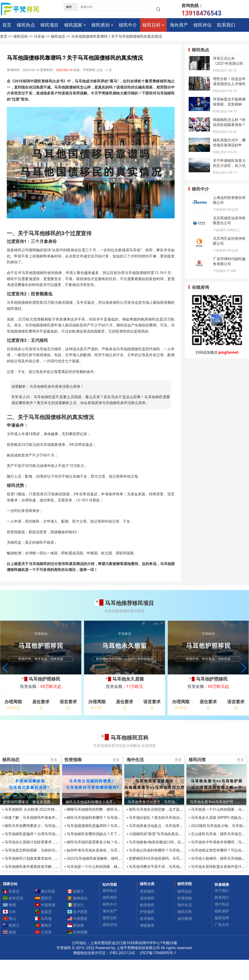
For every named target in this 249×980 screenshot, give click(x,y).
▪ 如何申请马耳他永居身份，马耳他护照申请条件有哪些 (109, 850)
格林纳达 (78, 898)
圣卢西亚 (78, 912)
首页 (7, 25)
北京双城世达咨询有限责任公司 (229, 220)
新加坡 (76, 925)
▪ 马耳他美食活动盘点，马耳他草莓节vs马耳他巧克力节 (171, 826)
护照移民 (147, 912)
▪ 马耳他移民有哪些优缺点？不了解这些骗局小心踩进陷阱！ (113, 834)
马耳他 (39, 36)
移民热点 (26, 25)
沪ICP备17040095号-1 (158, 953)
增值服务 (147, 925)
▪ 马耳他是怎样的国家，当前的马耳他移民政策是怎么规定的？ (52, 850)
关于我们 (222, 891)
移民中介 (128, 25)
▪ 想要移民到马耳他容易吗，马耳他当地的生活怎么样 (169, 858)
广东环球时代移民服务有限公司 (229, 261)
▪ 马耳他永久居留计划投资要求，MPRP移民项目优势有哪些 (50, 842)
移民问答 (185, 912)
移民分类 (147, 884)
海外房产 (179, 25)
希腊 (10, 905)
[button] (244, 668)
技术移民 (147, 918)
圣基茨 (44, 912)
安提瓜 (11, 891)
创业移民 (147, 898)
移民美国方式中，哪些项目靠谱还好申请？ (229, 145)
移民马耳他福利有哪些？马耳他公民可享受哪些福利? (92, 802)
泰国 (10, 932)
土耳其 (44, 932)
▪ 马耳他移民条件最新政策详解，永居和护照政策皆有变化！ (51, 866)
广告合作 (222, 925)
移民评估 (203, 25)
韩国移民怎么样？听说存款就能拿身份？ (229, 122)
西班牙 (44, 898)
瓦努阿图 (78, 932)
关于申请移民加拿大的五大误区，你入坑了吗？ (229, 165)
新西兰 (11, 925)
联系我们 (226, 25)
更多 (54, 760)
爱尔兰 (76, 905)
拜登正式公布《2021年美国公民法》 (228, 63)
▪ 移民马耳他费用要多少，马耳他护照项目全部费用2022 (47, 826)
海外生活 (185, 905)
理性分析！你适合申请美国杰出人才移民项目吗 (229, 84)
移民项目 (49, 25)
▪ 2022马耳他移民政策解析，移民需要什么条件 (102, 858)
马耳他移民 (42, 233)
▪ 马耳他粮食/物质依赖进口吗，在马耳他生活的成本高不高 (174, 842)
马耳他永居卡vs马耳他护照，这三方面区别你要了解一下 (216, 802)
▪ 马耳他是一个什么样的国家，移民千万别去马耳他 (105, 866)
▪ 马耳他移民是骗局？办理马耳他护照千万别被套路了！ (47, 834)
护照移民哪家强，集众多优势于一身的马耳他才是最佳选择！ (30, 802)
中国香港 (45, 905)
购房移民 (147, 905)
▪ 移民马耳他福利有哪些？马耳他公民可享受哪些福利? (108, 817)
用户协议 (222, 904)
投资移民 (147, 891)
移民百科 (151, 25)
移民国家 (73, 25)
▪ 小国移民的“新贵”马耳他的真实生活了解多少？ (165, 834)
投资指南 (185, 898)
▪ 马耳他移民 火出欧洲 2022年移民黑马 (34, 809)
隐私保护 (222, 911)
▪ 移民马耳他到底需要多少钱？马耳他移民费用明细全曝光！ (113, 842)
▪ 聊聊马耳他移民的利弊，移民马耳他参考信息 (102, 809)
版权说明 (222, 918)
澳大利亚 (45, 891)
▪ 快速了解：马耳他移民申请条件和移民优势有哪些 (43, 817)
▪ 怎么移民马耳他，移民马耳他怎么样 (219, 834)
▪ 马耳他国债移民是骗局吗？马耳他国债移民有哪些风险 (109, 826)
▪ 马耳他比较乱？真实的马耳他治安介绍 (159, 817)
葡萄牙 (44, 925)
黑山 (10, 918)
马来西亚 (78, 918)
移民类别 (100, 25)
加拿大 (76, 891)
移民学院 (185, 884)
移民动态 (58, 36)
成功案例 (185, 918)
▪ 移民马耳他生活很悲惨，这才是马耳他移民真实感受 (169, 809)
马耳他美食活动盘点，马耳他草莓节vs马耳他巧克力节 (154, 802)
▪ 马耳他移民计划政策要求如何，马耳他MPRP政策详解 (46, 858)
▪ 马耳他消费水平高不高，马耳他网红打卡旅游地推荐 (169, 866)
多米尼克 (13, 898)
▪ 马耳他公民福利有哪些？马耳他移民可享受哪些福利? (170, 850)
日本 (10, 912)
